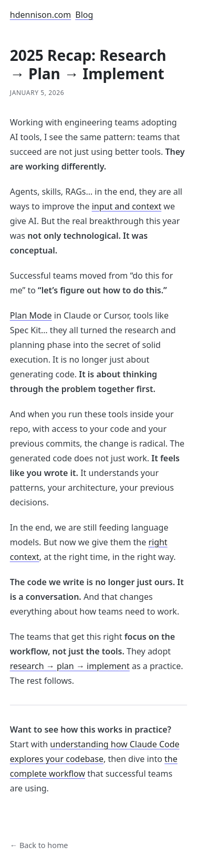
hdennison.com (41, 15)
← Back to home (39, 845)
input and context (127, 206)
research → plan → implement (70, 666)
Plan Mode (31, 315)
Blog (84, 15)
